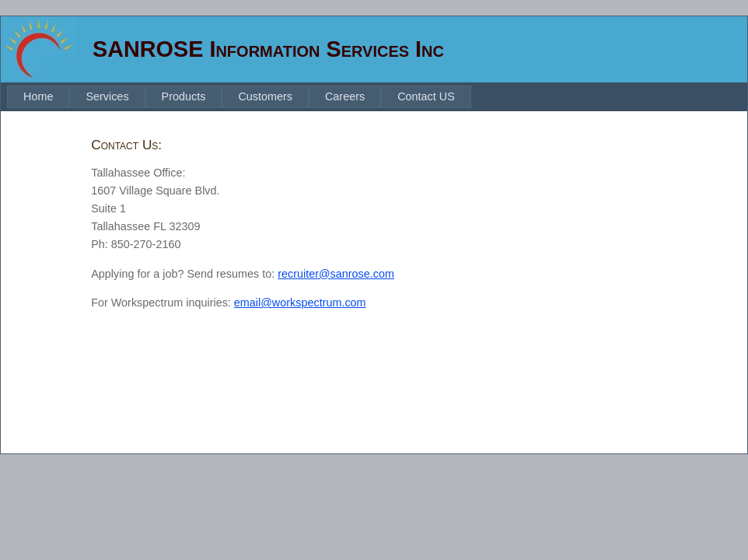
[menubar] (239, 97)
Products (184, 96)
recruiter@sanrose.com (336, 274)
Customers (265, 96)
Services (107, 96)
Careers (345, 96)
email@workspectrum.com (300, 303)
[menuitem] (38, 97)
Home (38, 96)
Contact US (426, 96)
